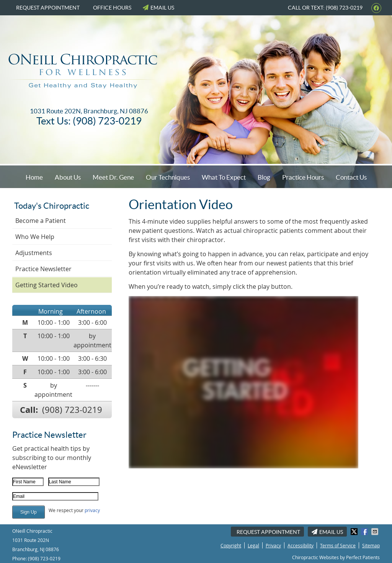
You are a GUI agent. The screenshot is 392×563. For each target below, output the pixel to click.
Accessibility (301, 545)
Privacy (273, 545)
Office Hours (112, 8)
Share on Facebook (365, 532)
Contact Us (351, 177)
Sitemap (371, 545)
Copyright (231, 545)
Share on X (355, 532)
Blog (264, 177)
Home (34, 177)
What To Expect (224, 177)
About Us (68, 177)
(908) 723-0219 (72, 410)
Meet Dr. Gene (113, 177)
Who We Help (35, 237)
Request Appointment (48, 8)
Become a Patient (41, 221)
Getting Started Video (47, 285)
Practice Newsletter (43, 269)
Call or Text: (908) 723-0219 (325, 8)
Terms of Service (338, 545)
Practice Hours (303, 177)
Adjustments (34, 253)
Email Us (158, 8)
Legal (253, 545)
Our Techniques (168, 177)
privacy (92, 510)
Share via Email (376, 532)
